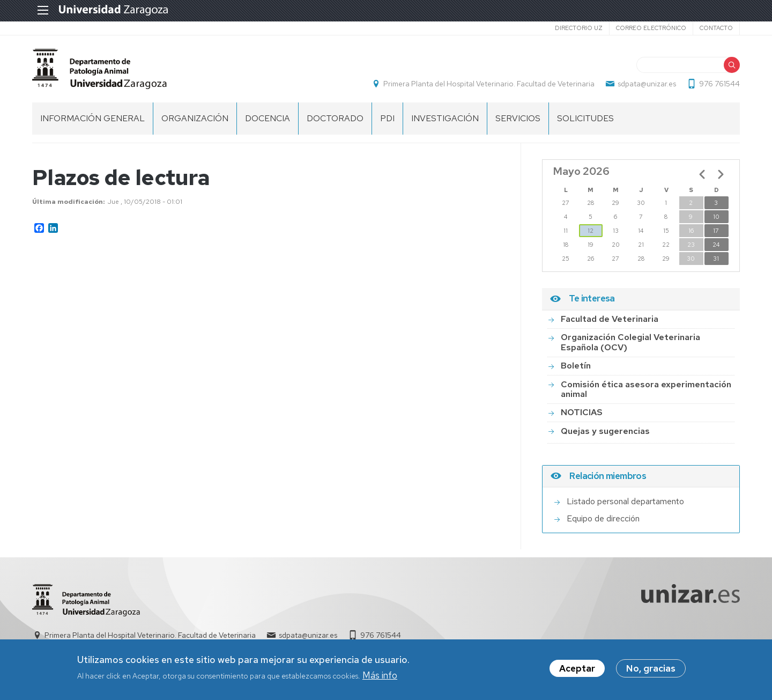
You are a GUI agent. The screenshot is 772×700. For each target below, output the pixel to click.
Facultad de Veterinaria (610, 319)
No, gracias (651, 670)
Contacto (716, 28)
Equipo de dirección (603, 518)
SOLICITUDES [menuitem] (585, 118)
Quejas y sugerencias (605, 431)
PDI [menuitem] (387, 118)
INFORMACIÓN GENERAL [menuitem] (92, 118)
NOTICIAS (582, 412)
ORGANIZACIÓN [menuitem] (195, 118)
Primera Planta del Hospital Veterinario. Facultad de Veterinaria (489, 84)
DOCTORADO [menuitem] (335, 118)
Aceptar (577, 670)
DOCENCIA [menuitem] (268, 118)
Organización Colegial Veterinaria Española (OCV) (630, 342)
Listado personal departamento (625, 501)
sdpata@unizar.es (647, 84)
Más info (380, 677)
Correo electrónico (651, 28)
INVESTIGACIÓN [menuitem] (445, 118)
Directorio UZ (579, 28)
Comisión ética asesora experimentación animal (646, 389)
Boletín (576, 366)
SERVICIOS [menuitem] (518, 118)
